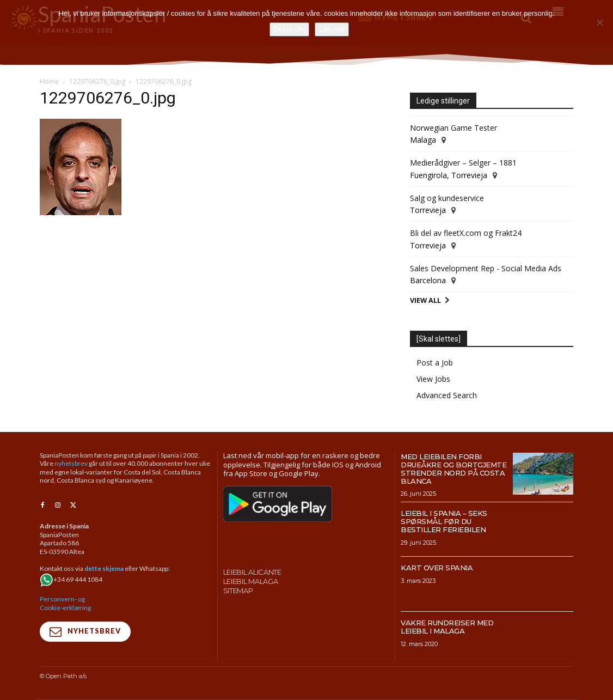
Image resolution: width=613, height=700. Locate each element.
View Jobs (433, 379)
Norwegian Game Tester (453, 128)
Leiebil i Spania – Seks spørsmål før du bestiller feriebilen (444, 521)
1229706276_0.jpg (97, 81)
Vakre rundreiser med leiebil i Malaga (447, 627)
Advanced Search (447, 395)
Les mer (332, 29)
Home (49, 81)
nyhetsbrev (71, 463)
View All (425, 300)
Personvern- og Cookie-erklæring (65, 603)
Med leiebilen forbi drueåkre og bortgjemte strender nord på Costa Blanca (453, 469)
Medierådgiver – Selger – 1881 (463, 163)
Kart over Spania (437, 568)
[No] (599, 22)
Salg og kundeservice (447, 198)
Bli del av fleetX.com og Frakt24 (466, 233)
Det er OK (290, 29)
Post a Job (435, 363)
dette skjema (104, 568)
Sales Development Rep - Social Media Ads (486, 268)
